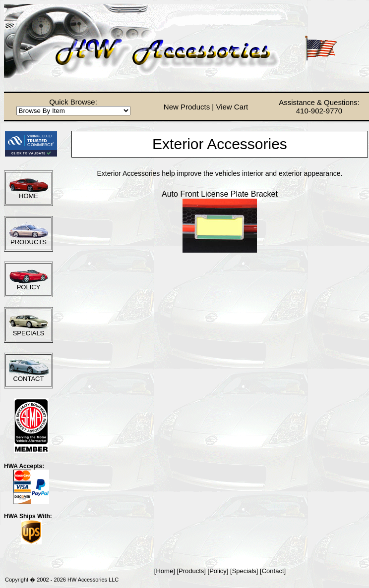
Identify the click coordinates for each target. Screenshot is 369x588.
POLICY (29, 287)
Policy (218, 571)
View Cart (232, 107)
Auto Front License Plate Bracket (220, 194)
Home (164, 571)
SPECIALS (29, 333)
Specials (244, 571)
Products (191, 571)
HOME (29, 196)
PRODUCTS (29, 242)
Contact (273, 571)
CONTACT (29, 379)
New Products (187, 107)
